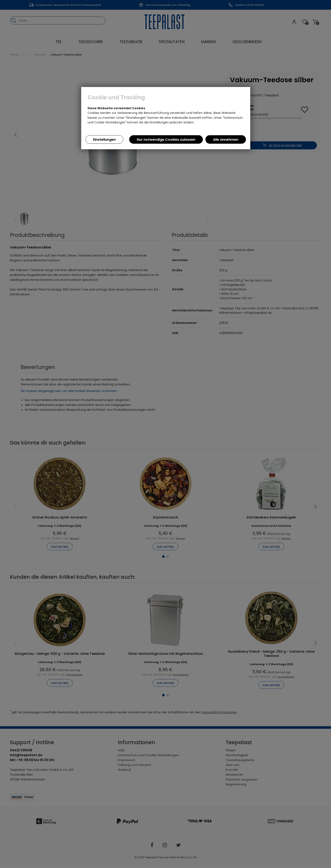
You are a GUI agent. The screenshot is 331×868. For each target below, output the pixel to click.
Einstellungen (104, 140)
